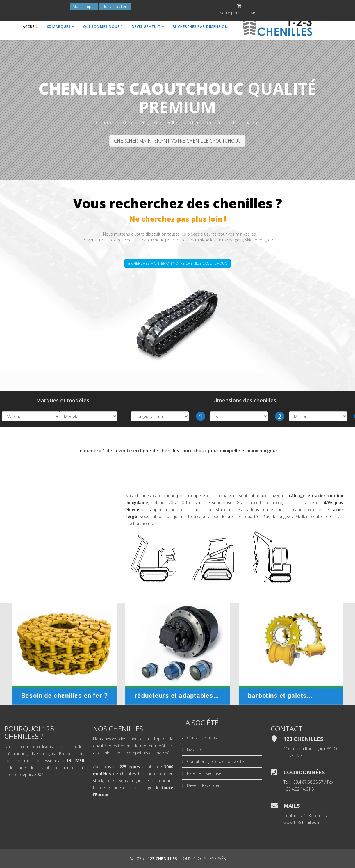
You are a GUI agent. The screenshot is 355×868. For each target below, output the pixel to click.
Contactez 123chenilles (305, 815)
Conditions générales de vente (215, 761)
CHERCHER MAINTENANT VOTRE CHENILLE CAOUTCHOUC (177, 141)
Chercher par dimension (200, 27)
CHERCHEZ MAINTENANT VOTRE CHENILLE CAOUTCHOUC (177, 263)
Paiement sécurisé (204, 773)
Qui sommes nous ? (103, 27)
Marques (59, 27)
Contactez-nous (201, 738)
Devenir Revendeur (204, 785)
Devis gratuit (146, 27)
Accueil (30, 27)
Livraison (195, 749)
